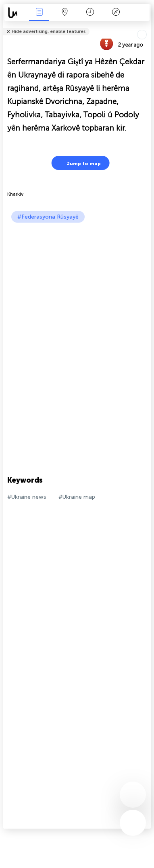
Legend (116, 13)
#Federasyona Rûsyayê (48, 217)
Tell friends (147, 26)
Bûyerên (39, 13)
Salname (90, 13)
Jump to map (79, 163)
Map (65, 13)
